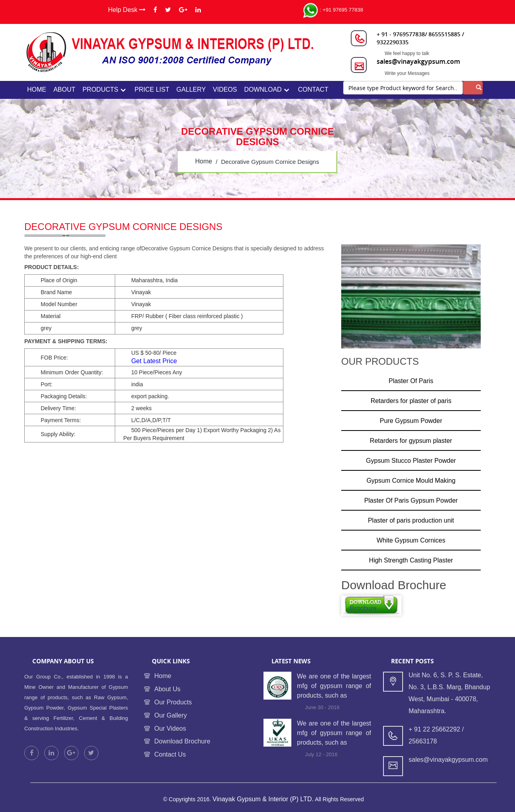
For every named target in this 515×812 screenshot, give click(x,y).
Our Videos (170, 728)
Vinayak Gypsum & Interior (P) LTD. (263, 799)
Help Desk (127, 10)
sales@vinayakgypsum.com (418, 61)
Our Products (173, 702)
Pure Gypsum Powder (411, 421)
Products (100, 89)
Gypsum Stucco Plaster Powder (411, 461)
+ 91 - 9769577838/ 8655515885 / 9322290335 (420, 38)
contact (313, 89)
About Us (167, 689)
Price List (152, 89)
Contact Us (170, 754)
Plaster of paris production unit (411, 520)
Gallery (191, 89)
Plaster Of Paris (411, 381)
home (37, 89)
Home (163, 676)
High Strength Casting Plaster (411, 560)
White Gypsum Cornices (411, 540)
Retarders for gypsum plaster (411, 441)
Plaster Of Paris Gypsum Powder (411, 500)
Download (263, 89)
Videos (225, 89)
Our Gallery (171, 715)
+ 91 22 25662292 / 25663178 (436, 735)
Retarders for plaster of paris (411, 401)
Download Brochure (182, 741)
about (64, 89)
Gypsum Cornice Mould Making (411, 481)
